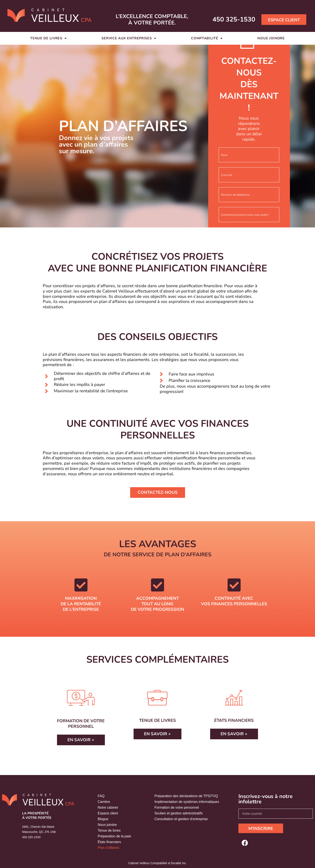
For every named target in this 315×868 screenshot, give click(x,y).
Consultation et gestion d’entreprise (181, 819)
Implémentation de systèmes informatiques (187, 802)
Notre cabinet (108, 807)
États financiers (109, 842)
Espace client (108, 813)
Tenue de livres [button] (48, 38)
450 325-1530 (234, 19)
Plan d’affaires (108, 848)
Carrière (104, 802)
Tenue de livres (109, 830)
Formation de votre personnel (177, 807)
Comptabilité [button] (207, 38)
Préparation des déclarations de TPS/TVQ (186, 796)
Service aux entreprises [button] (129, 38)
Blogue (103, 819)
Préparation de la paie (114, 836)
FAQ (101, 796)
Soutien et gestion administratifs (179, 813)
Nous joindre (271, 38)
